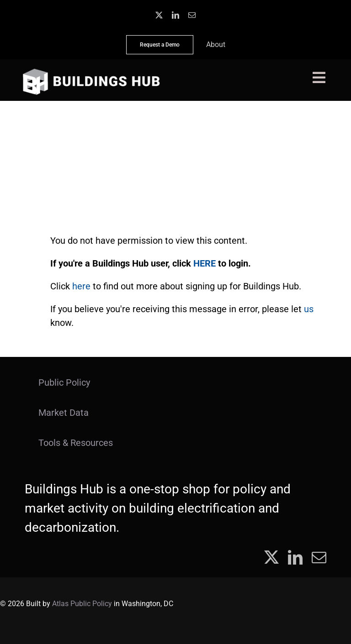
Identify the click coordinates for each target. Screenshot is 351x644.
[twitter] (159, 15)
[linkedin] (175, 15)
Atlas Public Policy (82, 604)
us (309, 309)
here (81, 286)
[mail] (192, 15)
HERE (205, 263)
